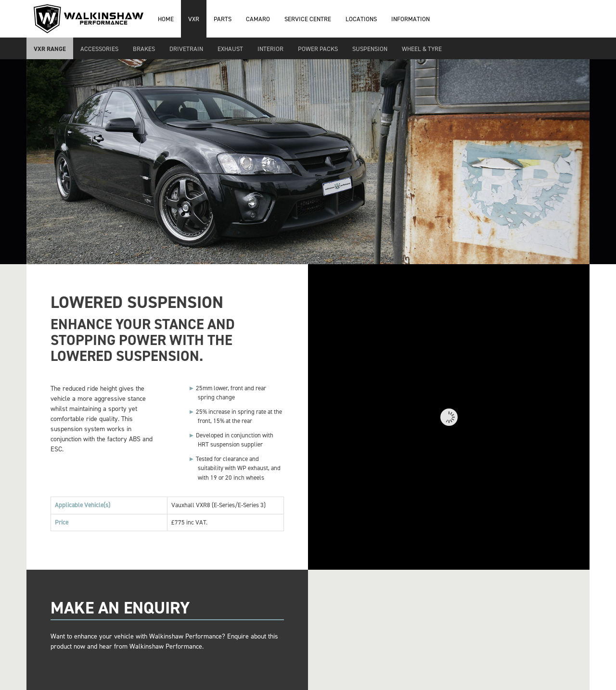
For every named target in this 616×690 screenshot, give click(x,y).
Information (411, 19)
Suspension (370, 49)
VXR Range (50, 49)
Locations (361, 19)
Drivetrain (186, 49)
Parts (223, 19)
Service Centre (308, 19)
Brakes (144, 49)
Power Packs (318, 49)
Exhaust (230, 49)
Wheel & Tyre (422, 49)
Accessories (99, 49)
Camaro (258, 19)
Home (166, 19)
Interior (270, 49)
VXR (194, 19)
